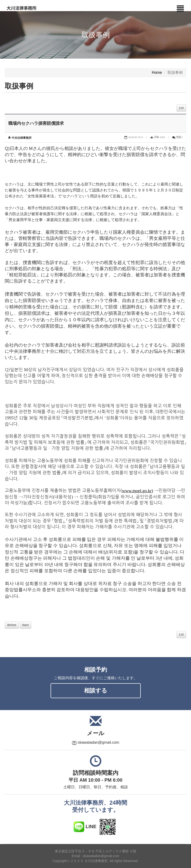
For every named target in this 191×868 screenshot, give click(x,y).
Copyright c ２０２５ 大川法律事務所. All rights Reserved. (96, 861)
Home (157, 73)
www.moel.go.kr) (137, 491)
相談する (96, 690)
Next (26, 625)
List (181, 108)
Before (12, 625)
